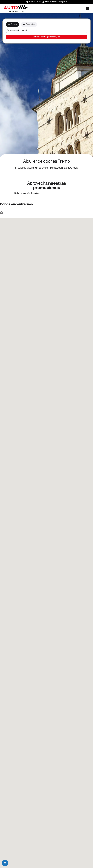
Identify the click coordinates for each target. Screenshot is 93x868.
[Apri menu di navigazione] (88, 9)
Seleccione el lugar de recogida (46, 37)
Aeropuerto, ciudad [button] (18, 30)
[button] (5, 863)
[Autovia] (16, 9)
